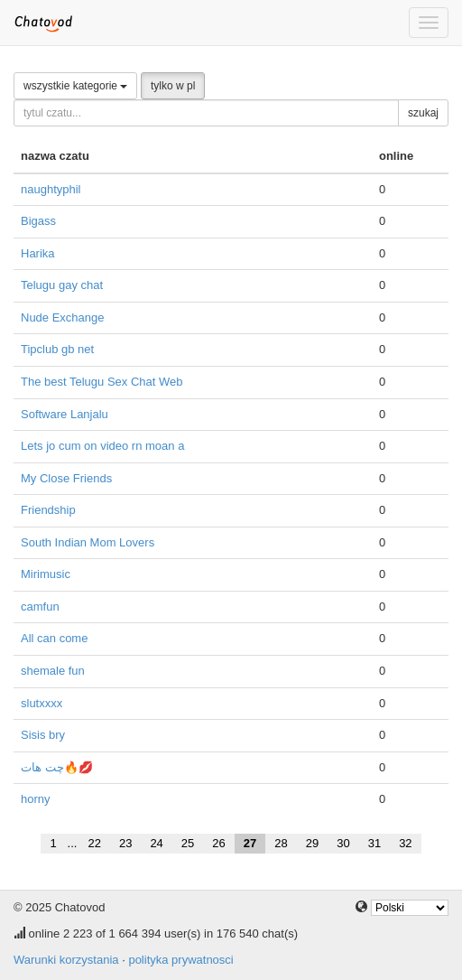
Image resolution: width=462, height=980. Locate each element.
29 (312, 843)
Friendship (48, 510)
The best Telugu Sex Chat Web (102, 382)
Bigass (38, 221)
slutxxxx (42, 703)
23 (125, 843)
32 (405, 843)
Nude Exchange (63, 317)
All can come (54, 638)
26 (218, 843)
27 (250, 843)
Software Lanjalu (65, 414)
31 (374, 843)
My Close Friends (66, 478)
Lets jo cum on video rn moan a (102, 446)
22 (94, 843)
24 (156, 843)
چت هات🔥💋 (57, 767)
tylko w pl (173, 86)
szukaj (423, 113)
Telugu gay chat (62, 285)
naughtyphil (51, 189)
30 (343, 843)
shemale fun (53, 671)
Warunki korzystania (66, 960)
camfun (40, 607)
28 (281, 843)
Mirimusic (46, 574)
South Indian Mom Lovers (88, 542)
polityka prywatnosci (180, 960)
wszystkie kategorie (75, 86)
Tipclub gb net (57, 349)
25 (188, 843)
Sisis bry (43, 735)
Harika (38, 253)
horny (36, 799)
